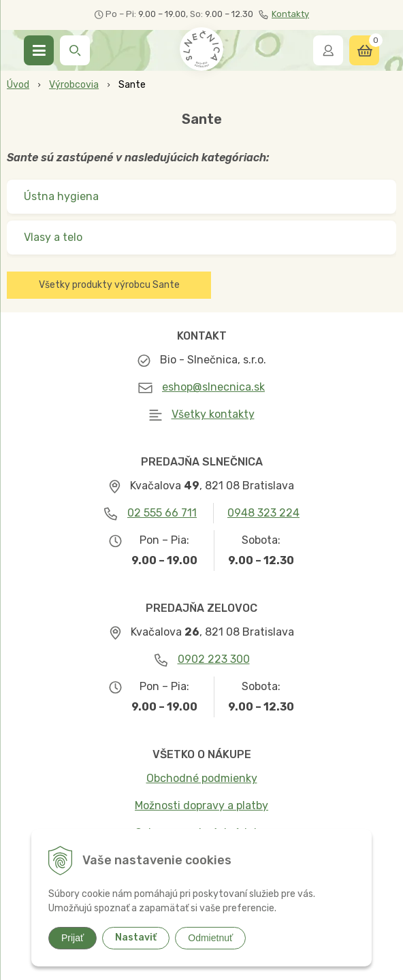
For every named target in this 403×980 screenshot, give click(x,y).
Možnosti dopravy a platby (201, 805)
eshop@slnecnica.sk (213, 387)
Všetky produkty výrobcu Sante (109, 285)
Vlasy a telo (53, 237)
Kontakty (284, 14)
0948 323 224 (263, 513)
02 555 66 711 (162, 513)
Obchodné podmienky (202, 778)
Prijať (72, 938)
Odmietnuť (210, 938)
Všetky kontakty (213, 414)
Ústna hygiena (61, 196)
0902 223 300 (214, 659)
